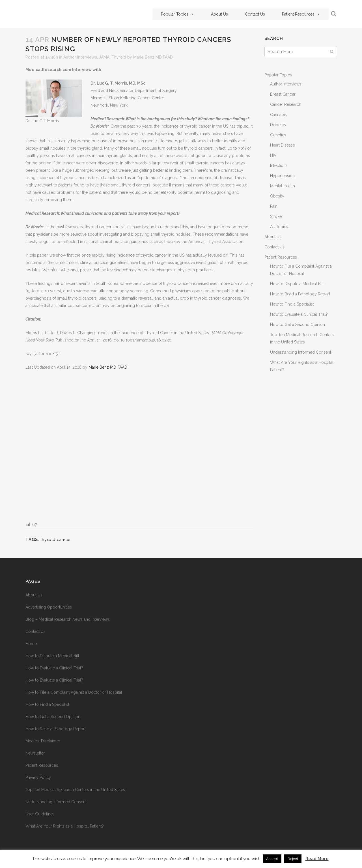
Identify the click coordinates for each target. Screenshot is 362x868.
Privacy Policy (38, 777)
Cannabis (278, 115)
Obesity (277, 196)
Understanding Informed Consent (301, 352)
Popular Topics (177, 14)
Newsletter (35, 753)
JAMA (104, 57)
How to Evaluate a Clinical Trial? (299, 314)
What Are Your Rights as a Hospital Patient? (65, 826)
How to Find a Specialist (292, 304)
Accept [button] (272, 859)
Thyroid (119, 57)
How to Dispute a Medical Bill (297, 284)
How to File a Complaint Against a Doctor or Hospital (74, 692)
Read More (317, 859)
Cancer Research (286, 104)
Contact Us (255, 14)
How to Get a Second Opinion (298, 325)
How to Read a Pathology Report (300, 294)
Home (31, 644)
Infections (279, 166)
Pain (274, 206)
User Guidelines (40, 814)
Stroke (276, 216)
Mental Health (283, 186)
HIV (273, 155)
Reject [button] (293, 859)
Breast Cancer (283, 94)
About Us (219, 14)
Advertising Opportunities (49, 607)
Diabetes (278, 125)
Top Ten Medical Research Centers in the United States (75, 790)
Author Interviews (80, 57)
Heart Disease (283, 145)
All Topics (279, 227)
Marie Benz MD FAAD (153, 57)
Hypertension (282, 176)
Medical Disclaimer (43, 741)
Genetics (278, 135)
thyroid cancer (56, 540)
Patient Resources (301, 14)
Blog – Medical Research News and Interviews (68, 619)
